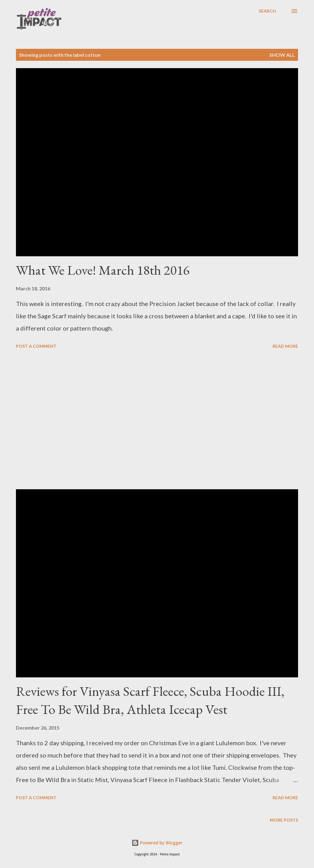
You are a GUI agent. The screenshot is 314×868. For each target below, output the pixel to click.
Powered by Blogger (157, 843)
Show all (282, 55)
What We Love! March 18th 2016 (103, 270)
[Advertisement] (157, 420)
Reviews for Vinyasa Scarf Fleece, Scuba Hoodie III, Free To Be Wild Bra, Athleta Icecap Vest (150, 700)
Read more (285, 346)
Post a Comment (36, 346)
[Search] (267, 11)
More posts (284, 820)
